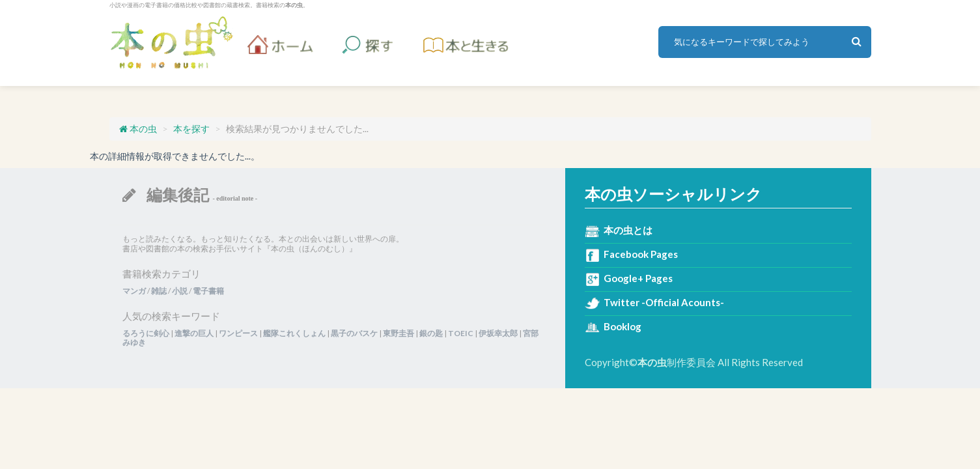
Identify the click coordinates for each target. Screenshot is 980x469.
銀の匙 (431, 333)
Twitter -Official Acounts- (664, 302)
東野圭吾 (399, 333)
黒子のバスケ (354, 333)
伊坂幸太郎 (498, 333)
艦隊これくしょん (294, 333)
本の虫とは (628, 230)
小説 (180, 291)
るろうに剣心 (146, 333)
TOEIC (461, 333)
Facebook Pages (641, 254)
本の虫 (171, 43)
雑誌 (159, 291)
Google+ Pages (638, 278)
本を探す (191, 129)
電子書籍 (208, 291)
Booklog (623, 326)
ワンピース (238, 333)
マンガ (134, 291)
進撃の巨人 (194, 333)
